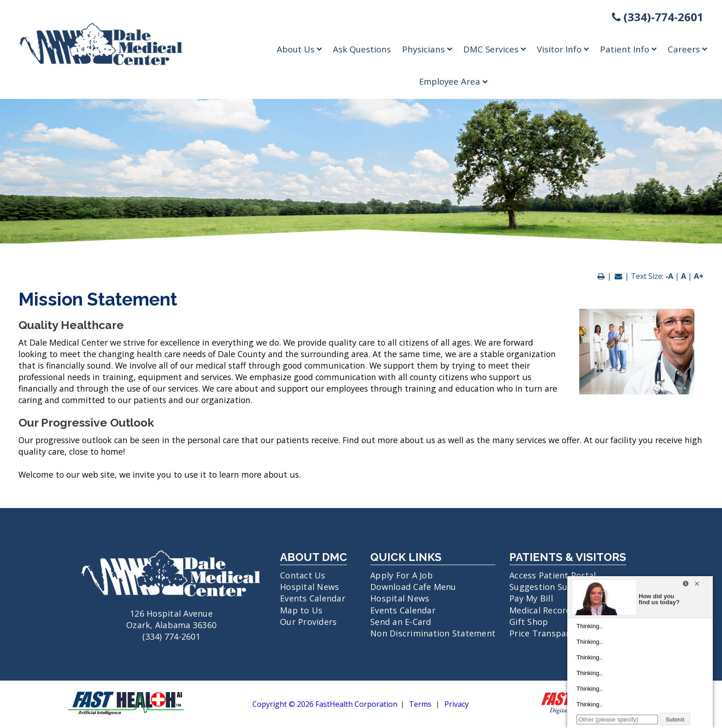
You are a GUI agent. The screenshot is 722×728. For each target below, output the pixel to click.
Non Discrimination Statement (433, 633)
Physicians (427, 49)
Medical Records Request (560, 610)
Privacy (457, 705)
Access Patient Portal (553, 575)
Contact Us (303, 575)
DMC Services (495, 49)
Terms (420, 705)
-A (669, 276)
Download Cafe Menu (413, 587)
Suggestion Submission (557, 587)
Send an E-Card (401, 622)
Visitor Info (563, 49)
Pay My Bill (531, 598)
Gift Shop (529, 622)
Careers (687, 49)
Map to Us (301, 610)
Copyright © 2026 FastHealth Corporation (325, 705)
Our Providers (308, 622)
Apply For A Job (402, 575)
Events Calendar (313, 598)
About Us (299, 49)
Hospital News (309, 587)
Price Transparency (549, 633)
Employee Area (453, 81)
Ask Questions (362, 49)
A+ (699, 276)
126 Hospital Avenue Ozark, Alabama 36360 (171, 613)
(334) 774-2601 (171, 636)
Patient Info (628, 49)
